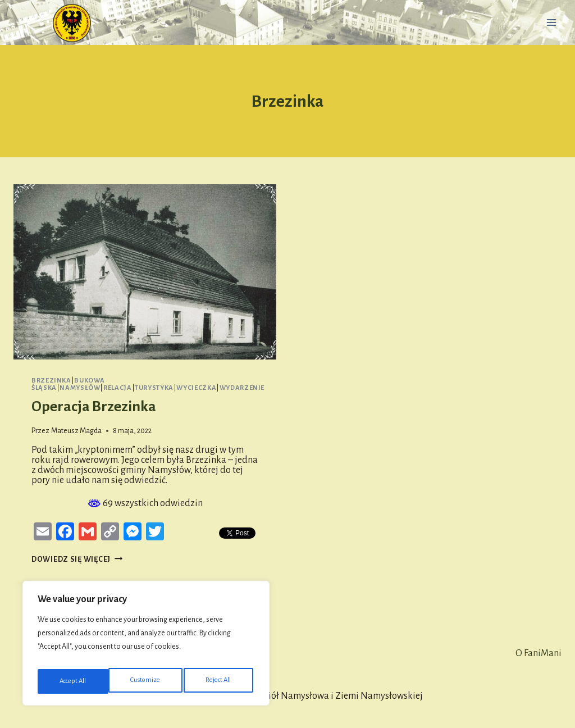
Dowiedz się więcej (77, 559)
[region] (146, 647)
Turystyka (154, 388)
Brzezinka (51, 381)
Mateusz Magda (76, 431)
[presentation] (145, 272)
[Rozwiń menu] (551, 22)
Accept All (220, 681)
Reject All (148, 681)
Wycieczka (196, 388)
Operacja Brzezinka (94, 407)
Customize (74, 681)
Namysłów (80, 388)
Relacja (117, 388)
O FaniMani (539, 653)
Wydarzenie (242, 388)
